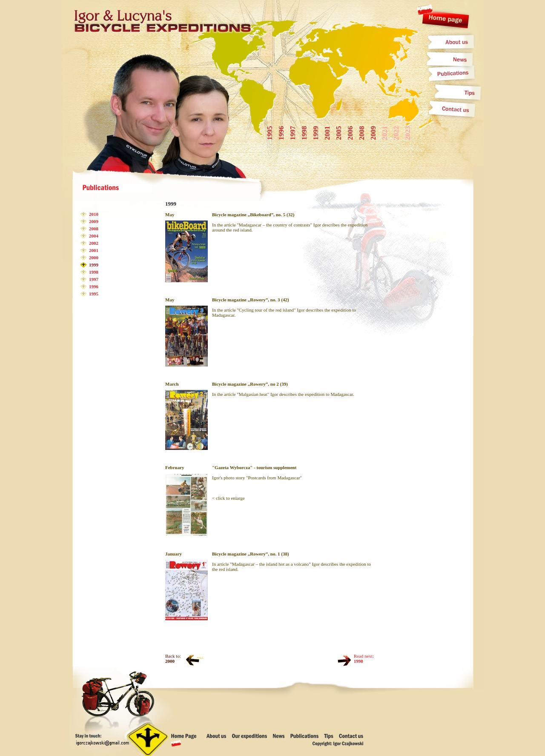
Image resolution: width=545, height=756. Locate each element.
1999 (94, 265)
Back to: (173, 659)
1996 (94, 286)
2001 (94, 250)
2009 (94, 221)
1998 (94, 272)
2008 (94, 229)
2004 (94, 236)
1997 (94, 279)
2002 (94, 243)
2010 (94, 214)
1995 (94, 294)
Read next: (364, 659)
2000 (94, 258)
